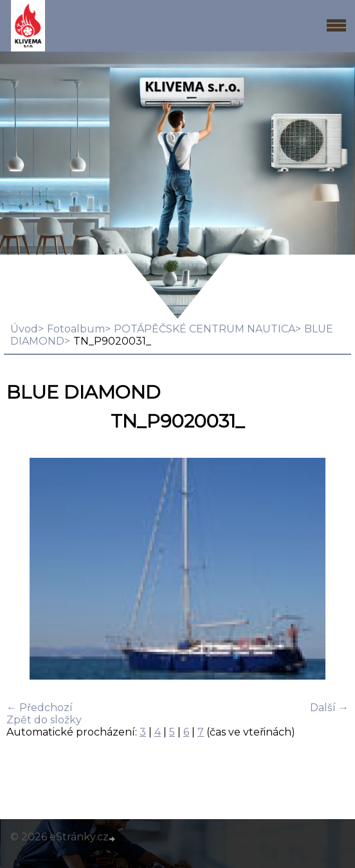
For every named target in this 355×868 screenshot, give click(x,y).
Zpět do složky (44, 720)
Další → (329, 708)
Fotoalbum (76, 329)
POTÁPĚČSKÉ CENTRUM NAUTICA (205, 329)
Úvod (24, 329)
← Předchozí (40, 708)
